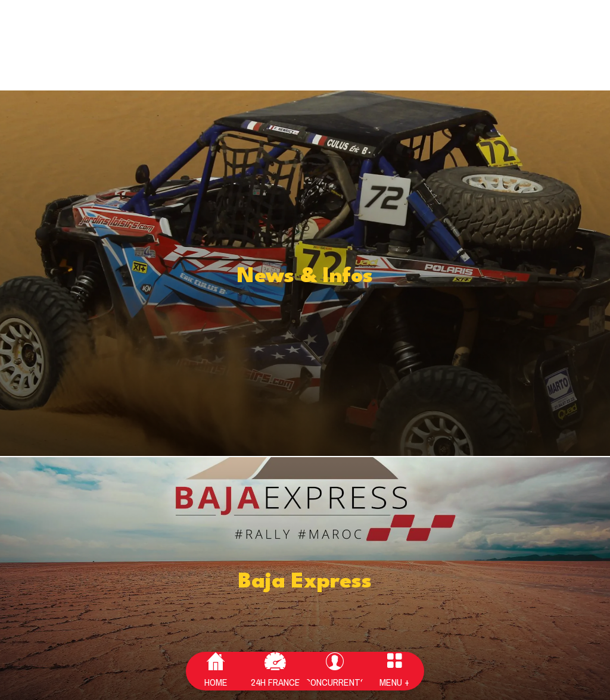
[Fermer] (19, 19)
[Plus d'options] (394, 671)
